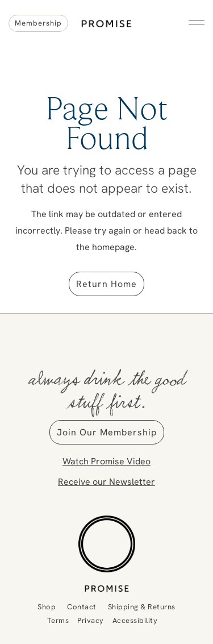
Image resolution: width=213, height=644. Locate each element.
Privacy (91, 620)
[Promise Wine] (106, 554)
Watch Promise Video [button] (106, 461)
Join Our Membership (107, 432)
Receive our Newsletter (106, 481)
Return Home (106, 284)
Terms (58, 620)
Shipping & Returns (142, 606)
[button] (197, 22)
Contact (82, 606)
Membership (38, 23)
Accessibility (135, 620)
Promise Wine (106, 19)
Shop (47, 606)
